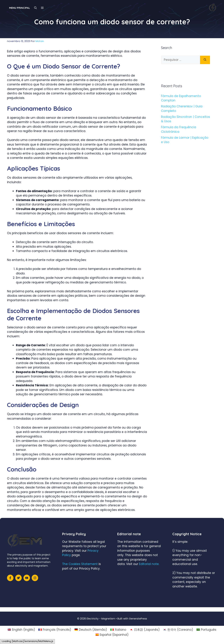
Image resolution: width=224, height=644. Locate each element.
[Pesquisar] (205, 60)
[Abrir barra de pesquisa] (35, 8)
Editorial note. (149, 564)
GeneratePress (138, 619)
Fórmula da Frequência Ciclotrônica (179, 129)
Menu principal (20, 8)
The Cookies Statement (80, 564)
